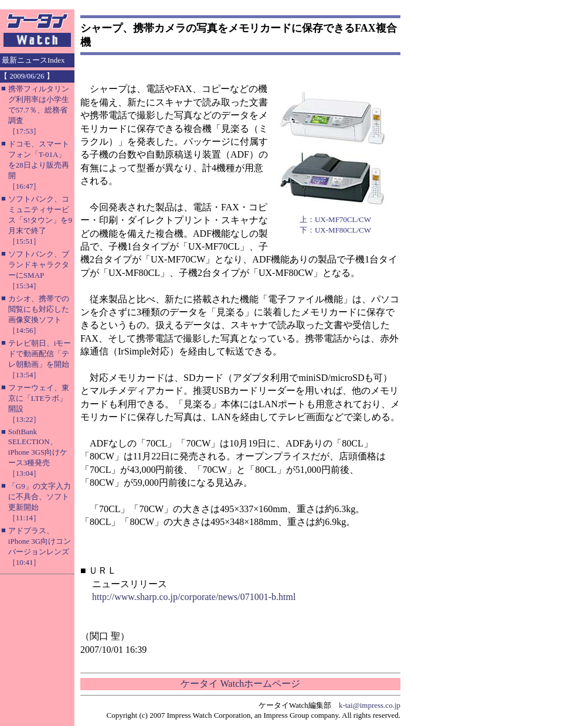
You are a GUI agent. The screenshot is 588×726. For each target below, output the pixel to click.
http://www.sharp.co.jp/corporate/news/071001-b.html (194, 597)
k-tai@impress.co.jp (370, 705)
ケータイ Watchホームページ (240, 684)
